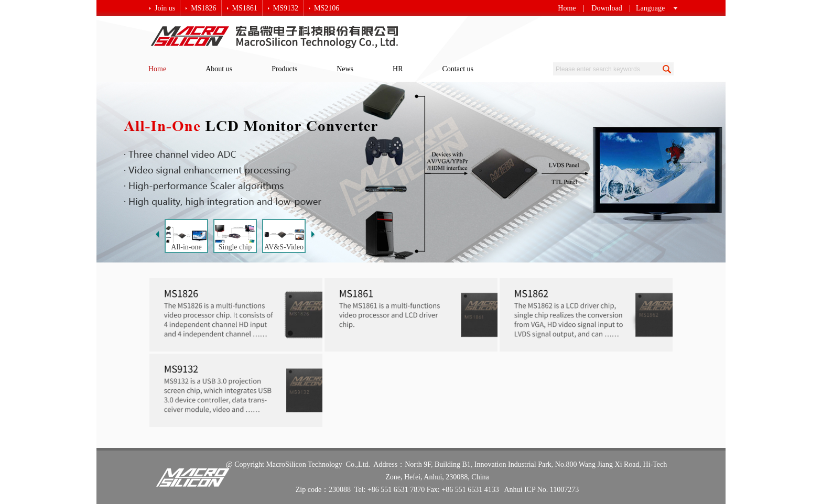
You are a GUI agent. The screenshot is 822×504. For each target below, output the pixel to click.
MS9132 (286, 8)
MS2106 (327, 8)
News (345, 69)
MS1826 (203, 8)
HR (398, 69)
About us (219, 69)
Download (607, 8)
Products (284, 69)
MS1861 (245, 8)
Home (567, 8)
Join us (165, 8)
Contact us (458, 69)
